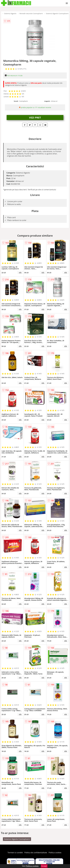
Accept (44, 866)
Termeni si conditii (15, 853)
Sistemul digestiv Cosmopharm (57, 13)
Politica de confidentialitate (36, 853)
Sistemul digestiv (10, 13)
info (20, 272)
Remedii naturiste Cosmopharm (31, 13)
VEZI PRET (35, 117)
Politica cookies (55, 853)
